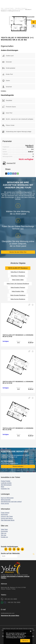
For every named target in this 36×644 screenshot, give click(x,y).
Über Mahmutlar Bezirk (8, 520)
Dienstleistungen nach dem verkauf (11, 502)
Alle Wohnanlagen (6, 485)
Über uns (4, 533)
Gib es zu (25, 641)
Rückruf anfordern (18, 466)
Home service (5, 503)
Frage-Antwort (5, 513)
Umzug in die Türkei (7, 516)
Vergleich (29, 20)
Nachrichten (4, 515)
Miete (3, 487)
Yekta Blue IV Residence (21, 8)
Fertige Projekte (6, 481)
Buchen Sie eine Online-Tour (18, 252)
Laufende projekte (6, 483)
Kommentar (4, 531)
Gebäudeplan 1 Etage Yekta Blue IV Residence (12, 10)
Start (2, 8)
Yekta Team (4, 529)
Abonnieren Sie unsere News (10, 616)
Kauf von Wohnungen (7, 498)
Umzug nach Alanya (7, 518)
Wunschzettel (30, 17)
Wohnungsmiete (6, 500)
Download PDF (11, 163)
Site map (4, 535)
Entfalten (4, 91)
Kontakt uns (4, 537)
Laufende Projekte (9, 8)
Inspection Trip (5, 489)
